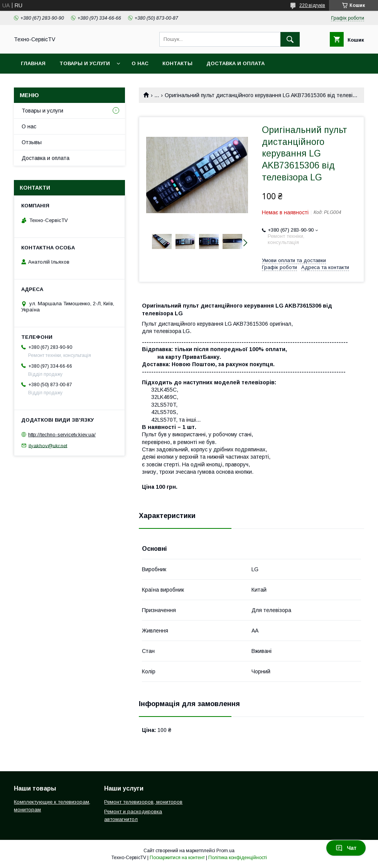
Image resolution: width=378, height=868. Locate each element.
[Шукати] (290, 39)
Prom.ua (225, 851)
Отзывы (32, 142)
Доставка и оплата (235, 63)
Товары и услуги (85, 63)
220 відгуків (312, 5)
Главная (33, 63)
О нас (140, 63)
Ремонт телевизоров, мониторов (143, 802)
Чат (346, 848)
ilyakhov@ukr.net (48, 445)
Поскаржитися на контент (177, 858)
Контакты (177, 63)
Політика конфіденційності (238, 858)
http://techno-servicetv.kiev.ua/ (62, 435)
